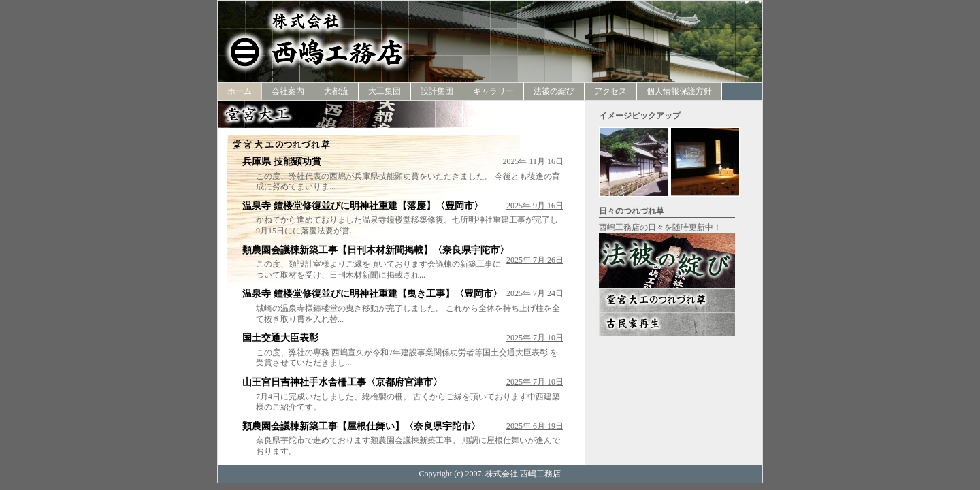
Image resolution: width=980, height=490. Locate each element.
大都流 (336, 91)
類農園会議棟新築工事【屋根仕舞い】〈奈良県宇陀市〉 (361, 426)
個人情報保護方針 (679, 91)
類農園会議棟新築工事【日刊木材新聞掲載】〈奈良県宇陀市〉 (376, 250)
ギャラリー (493, 91)
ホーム (240, 91)
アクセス (610, 91)
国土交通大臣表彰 (280, 338)
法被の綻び (554, 91)
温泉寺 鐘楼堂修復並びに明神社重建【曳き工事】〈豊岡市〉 (372, 294)
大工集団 (385, 91)
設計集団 (437, 91)
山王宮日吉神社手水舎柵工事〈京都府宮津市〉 (342, 382)
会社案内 (288, 91)
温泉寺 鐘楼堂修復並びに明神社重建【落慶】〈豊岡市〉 (363, 206)
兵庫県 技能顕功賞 (282, 162)
